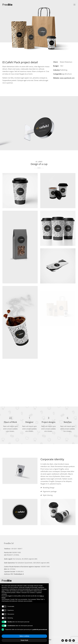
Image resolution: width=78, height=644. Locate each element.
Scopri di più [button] (24, 640)
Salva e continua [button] (24, 636)
